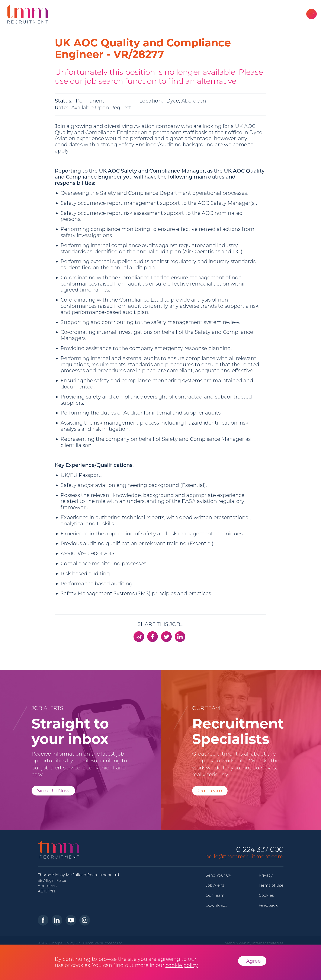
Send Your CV (219, 875)
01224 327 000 (260, 850)
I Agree (252, 961)
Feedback (268, 905)
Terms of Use (271, 885)
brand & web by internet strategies (254, 943)
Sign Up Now (53, 790)
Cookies (266, 895)
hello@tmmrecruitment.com (244, 856)
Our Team (210, 790)
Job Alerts (215, 885)
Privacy (266, 875)
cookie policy (182, 965)
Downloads (216, 905)
